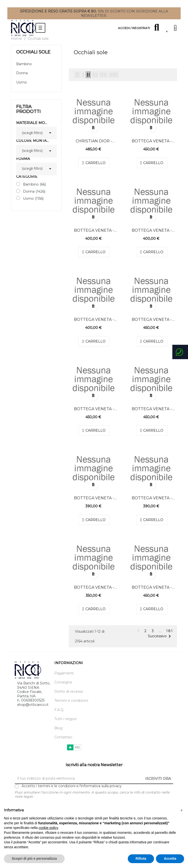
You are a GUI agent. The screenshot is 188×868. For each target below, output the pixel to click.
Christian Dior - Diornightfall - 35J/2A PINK (94, 141)
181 (170, 631)
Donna (22, 73)
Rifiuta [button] (141, 858)
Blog (58, 728)
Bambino (24, 64)
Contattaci (63, 737)
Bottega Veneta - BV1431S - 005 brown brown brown (152, 587)
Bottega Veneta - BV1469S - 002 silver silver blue (152, 498)
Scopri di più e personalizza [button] (34, 858)
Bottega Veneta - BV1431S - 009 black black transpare (152, 141)
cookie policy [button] (48, 828)
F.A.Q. (59, 710)
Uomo (22, 82)
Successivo (160, 636)
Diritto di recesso (69, 692)
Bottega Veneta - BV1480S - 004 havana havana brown (152, 320)
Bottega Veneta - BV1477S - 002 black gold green (94, 320)
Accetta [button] (170, 858)
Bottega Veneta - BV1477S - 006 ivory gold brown (94, 230)
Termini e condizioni (71, 701)
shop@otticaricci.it (33, 705)
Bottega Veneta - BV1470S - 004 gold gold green (94, 498)
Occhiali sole (33, 52)
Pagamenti (64, 673)
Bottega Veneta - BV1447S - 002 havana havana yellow (94, 587)
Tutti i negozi (65, 719)
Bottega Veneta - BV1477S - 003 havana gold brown (152, 230)
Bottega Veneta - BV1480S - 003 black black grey (94, 409)
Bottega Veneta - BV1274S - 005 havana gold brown (152, 409)
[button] (182, 810)
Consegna (63, 682)
